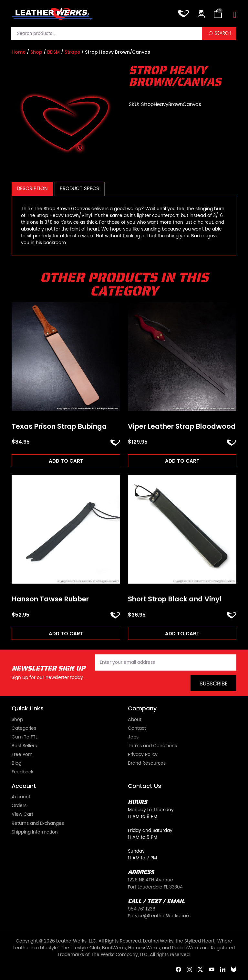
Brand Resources (147, 763)
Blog (16, 763)
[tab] (32, 189)
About (135, 720)
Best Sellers (24, 746)
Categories (24, 728)
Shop (36, 52)
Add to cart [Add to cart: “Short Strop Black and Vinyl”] (182, 634)
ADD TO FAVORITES (115, 443)
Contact (137, 728)
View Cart (22, 814)
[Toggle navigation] (235, 15)
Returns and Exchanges (38, 823)
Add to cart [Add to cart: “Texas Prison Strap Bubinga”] (66, 461)
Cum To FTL (25, 737)
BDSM (53, 52)
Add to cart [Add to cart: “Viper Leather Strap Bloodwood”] (182, 461)
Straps (72, 52)
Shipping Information (35, 832)
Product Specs (79, 189)
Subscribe (214, 684)
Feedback (22, 772)
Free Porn (22, 754)
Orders (19, 806)
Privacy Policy (143, 754)
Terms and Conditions (152, 746)
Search (223, 33)
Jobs (133, 737)
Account (21, 797)
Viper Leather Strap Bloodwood (182, 426)
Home (19, 52)
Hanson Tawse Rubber (50, 599)
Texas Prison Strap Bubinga (59, 426)
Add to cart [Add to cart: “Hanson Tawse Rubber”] (66, 634)
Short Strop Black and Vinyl (175, 599)
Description (32, 189)
